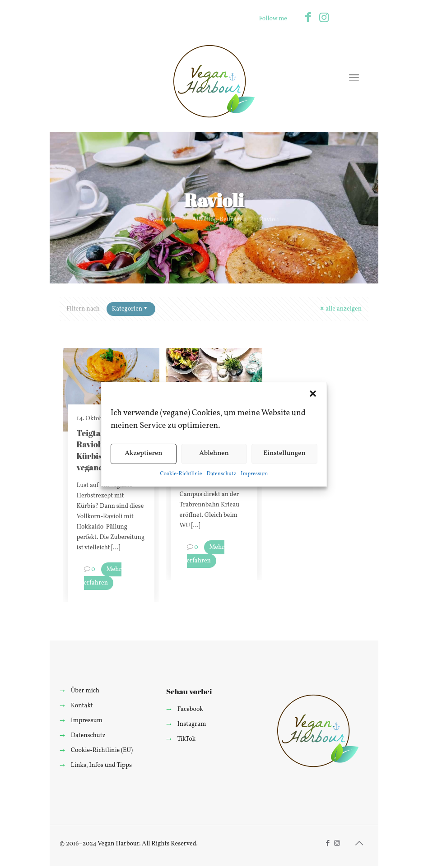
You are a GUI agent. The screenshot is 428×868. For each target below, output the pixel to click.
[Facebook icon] (308, 18)
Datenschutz (221, 474)
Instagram (192, 724)
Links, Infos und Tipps (101, 765)
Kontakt (82, 706)
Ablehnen (214, 453)
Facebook (190, 709)
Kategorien (130, 309)
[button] (313, 394)
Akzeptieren (143, 453)
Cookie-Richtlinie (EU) (102, 750)
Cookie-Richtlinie (181, 474)
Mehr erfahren (103, 576)
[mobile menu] (354, 79)
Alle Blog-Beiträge (218, 220)
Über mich (85, 691)
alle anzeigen (340, 309)
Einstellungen (284, 453)
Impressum (254, 474)
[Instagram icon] (324, 18)
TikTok (186, 739)
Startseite (162, 220)
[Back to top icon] (359, 844)
